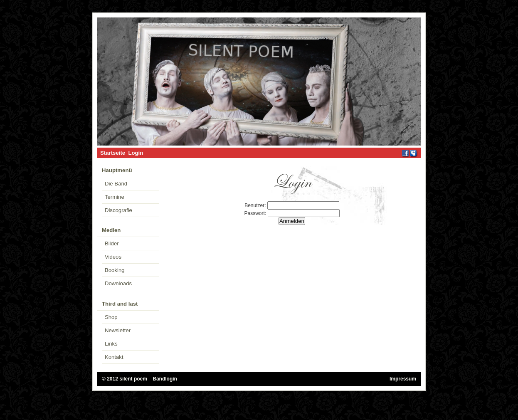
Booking (115, 270)
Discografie (118, 210)
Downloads (118, 283)
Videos (113, 257)
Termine (115, 197)
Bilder (112, 243)
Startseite (113, 153)
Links (111, 344)
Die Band (116, 184)
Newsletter (118, 330)
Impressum (403, 379)
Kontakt (114, 357)
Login (136, 153)
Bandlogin (165, 379)
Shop (111, 317)
